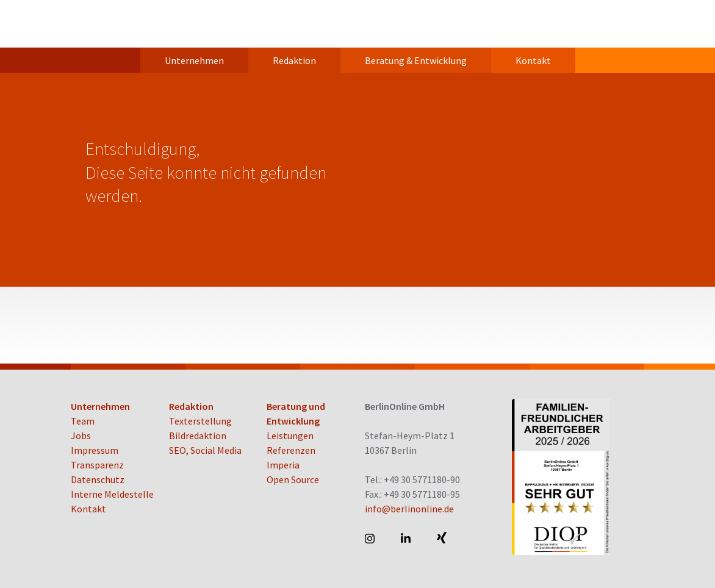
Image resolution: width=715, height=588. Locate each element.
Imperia (283, 465)
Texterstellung (200, 421)
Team (83, 421)
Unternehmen (194, 60)
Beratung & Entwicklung (416, 60)
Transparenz (97, 465)
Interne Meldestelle (112, 494)
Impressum (95, 450)
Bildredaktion (198, 436)
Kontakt (533, 60)
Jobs (81, 436)
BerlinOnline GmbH (120, 24)
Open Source (293, 479)
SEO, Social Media (205, 450)
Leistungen (290, 436)
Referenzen (291, 450)
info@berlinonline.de (409, 509)
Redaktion (294, 60)
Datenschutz (98, 479)
